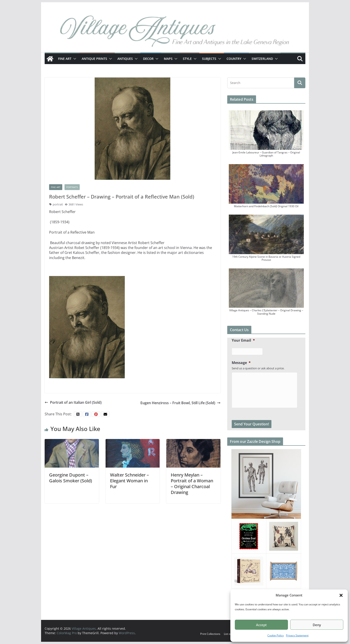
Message (241, 363)
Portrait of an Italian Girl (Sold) (73, 402)
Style (187, 59)
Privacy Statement (297, 635)
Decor (148, 59)
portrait (58, 204)
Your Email (243, 340)
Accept (261, 625)
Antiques (125, 59)
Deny (317, 625)
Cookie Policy (276, 635)
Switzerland (262, 59)
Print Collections (210, 634)
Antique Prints (94, 59)
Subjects (209, 59)
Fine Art (65, 59)
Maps (168, 59)
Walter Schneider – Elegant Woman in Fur (129, 481)
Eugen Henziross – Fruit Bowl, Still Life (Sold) (180, 403)
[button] (341, 595)
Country (234, 59)
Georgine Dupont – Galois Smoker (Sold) (71, 478)
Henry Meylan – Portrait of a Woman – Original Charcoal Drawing (192, 484)
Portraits (72, 187)
